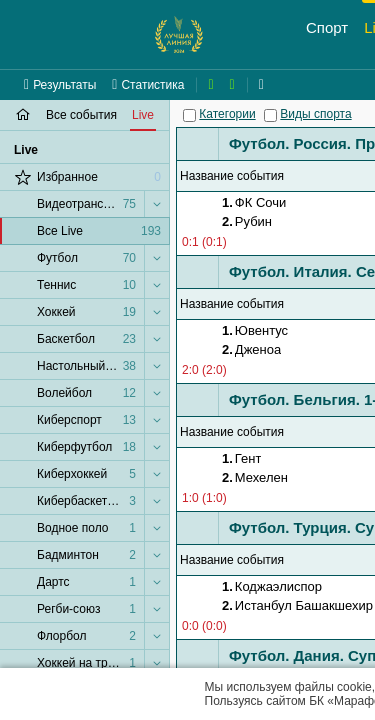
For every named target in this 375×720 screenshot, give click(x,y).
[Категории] (189, 115)
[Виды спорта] (270, 115)
